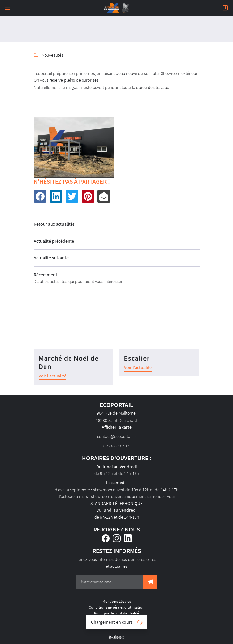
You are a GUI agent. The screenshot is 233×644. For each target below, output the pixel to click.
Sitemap (117, 625)
